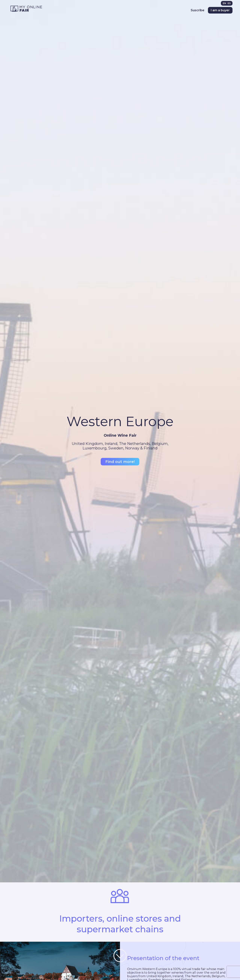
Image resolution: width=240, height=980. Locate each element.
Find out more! (120, 462)
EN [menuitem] (224, 3)
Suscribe (198, 10)
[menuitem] (225, 3)
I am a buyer (220, 10)
